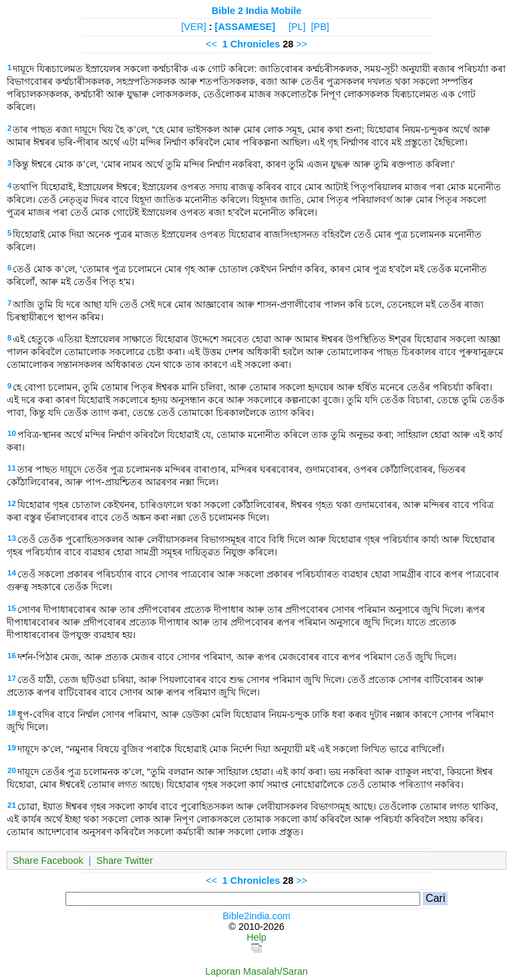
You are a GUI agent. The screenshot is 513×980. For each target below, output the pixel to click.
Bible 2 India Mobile (256, 11)
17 (12, 678)
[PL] (297, 27)
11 (12, 468)
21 (12, 805)
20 (12, 770)
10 (12, 433)
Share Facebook (48, 861)
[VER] (194, 27)
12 (12, 503)
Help (256, 937)
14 (12, 573)
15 (12, 608)
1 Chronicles (251, 44)
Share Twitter (125, 861)
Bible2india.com (256, 916)
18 (12, 713)
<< (211, 44)
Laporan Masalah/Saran (256, 971)
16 (12, 656)
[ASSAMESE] (245, 27)
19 (12, 748)
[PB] (320, 27)
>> (302, 44)
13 (12, 538)
